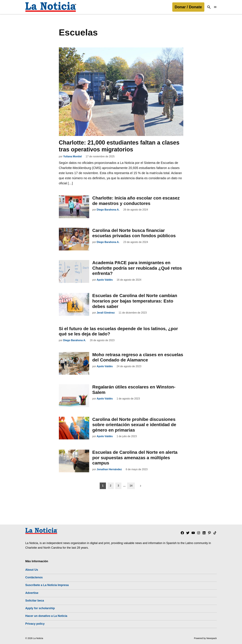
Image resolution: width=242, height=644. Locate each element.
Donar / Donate (188, 7)
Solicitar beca (35, 601)
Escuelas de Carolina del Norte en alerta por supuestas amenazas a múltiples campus (135, 458)
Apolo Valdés (105, 280)
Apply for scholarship (40, 608)
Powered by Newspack (205, 638)
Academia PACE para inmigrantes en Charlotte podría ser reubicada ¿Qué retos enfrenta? (137, 268)
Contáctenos (34, 577)
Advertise (32, 593)
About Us (32, 570)
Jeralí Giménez (106, 313)
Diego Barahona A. (108, 210)
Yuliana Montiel (72, 156)
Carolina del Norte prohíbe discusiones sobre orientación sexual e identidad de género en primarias (134, 425)
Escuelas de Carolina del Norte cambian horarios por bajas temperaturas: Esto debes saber (135, 301)
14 (131, 486)
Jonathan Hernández (109, 469)
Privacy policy (35, 624)
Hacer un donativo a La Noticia (46, 616)
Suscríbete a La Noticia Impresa (47, 585)
